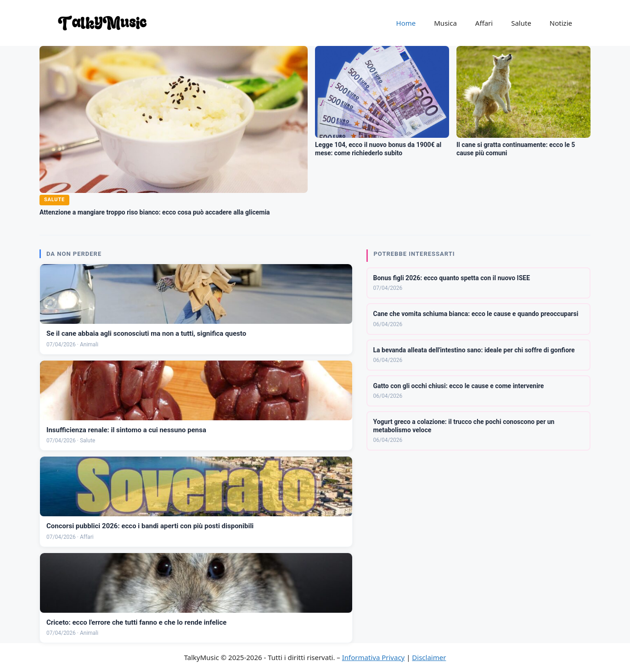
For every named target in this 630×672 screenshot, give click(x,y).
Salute (521, 23)
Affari (484, 23)
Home (406, 23)
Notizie (561, 23)
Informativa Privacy (373, 657)
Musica (445, 23)
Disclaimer (429, 657)
